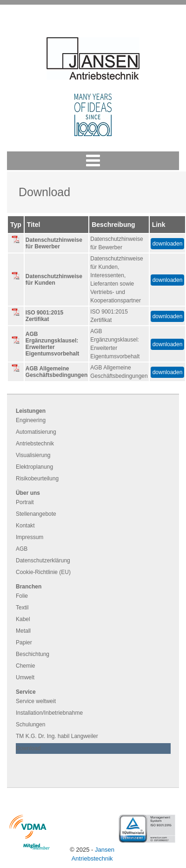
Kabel (23, 619)
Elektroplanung (34, 467)
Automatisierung (36, 432)
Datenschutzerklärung (43, 560)
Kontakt (25, 526)
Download (28, 748)
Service (26, 692)
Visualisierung (33, 455)
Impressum (30, 537)
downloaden (168, 244)
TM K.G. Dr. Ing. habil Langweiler (57, 736)
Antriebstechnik (35, 444)
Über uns (28, 493)
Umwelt (25, 677)
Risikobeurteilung (37, 478)
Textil (22, 608)
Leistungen (31, 411)
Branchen (29, 587)
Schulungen (30, 724)
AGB (22, 549)
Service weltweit (36, 701)
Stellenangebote (36, 514)
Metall (23, 631)
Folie (22, 596)
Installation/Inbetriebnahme (49, 713)
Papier (24, 642)
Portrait (25, 502)
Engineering (31, 420)
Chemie (25, 666)
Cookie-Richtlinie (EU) (43, 572)
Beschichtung (33, 654)
